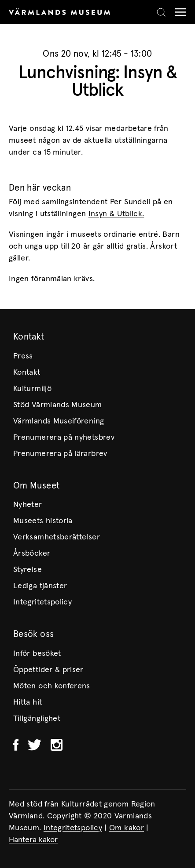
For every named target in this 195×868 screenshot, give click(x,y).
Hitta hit (28, 702)
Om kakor (127, 828)
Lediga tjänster (40, 586)
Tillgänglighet (37, 719)
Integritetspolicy (42, 602)
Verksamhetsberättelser (57, 537)
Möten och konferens (52, 686)
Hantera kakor (33, 840)
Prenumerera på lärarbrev (60, 454)
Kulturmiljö (32, 389)
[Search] (161, 12)
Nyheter (28, 505)
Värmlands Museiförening (59, 421)
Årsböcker (32, 553)
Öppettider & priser (48, 670)
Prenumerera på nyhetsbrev (64, 438)
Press (23, 356)
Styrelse (28, 570)
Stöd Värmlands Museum (58, 405)
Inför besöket (37, 654)
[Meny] (178, 12)
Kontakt (27, 373)
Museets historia (43, 521)
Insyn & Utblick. (116, 214)
